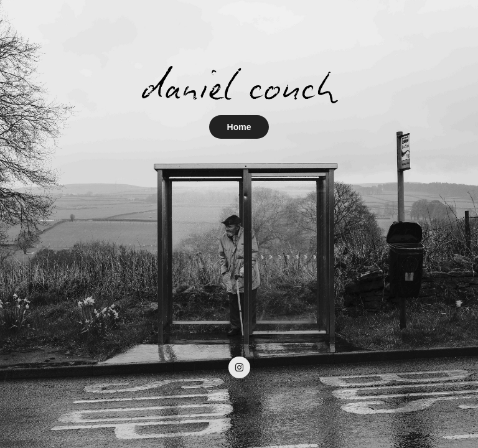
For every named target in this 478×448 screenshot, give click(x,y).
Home (239, 127)
